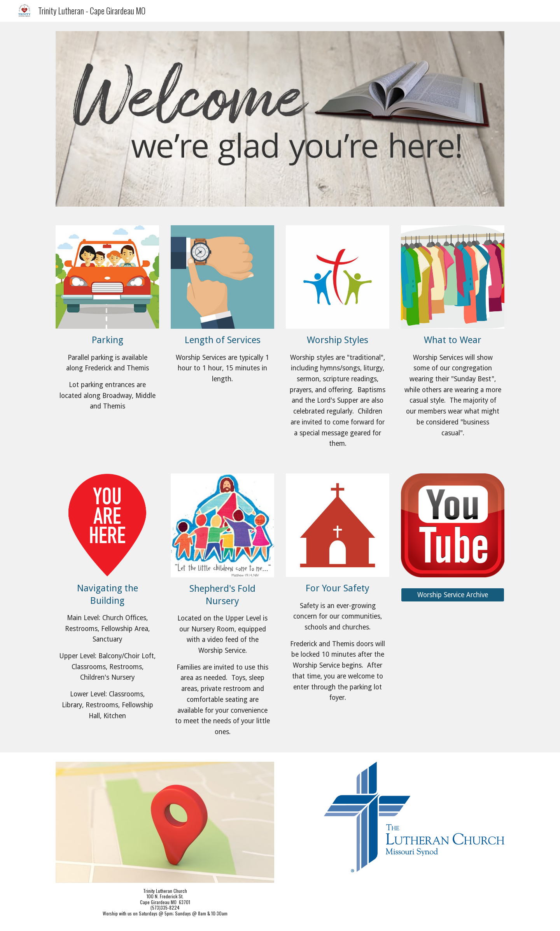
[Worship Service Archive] (453, 595)
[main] (107, 373)
